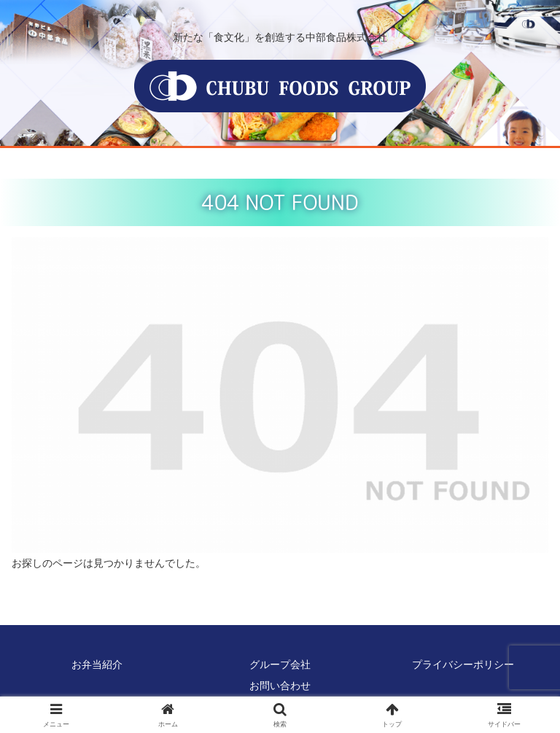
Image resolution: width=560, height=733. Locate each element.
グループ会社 (280, 664)
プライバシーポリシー (463, 664)
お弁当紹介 (97, 664)
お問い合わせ (280, 686)
